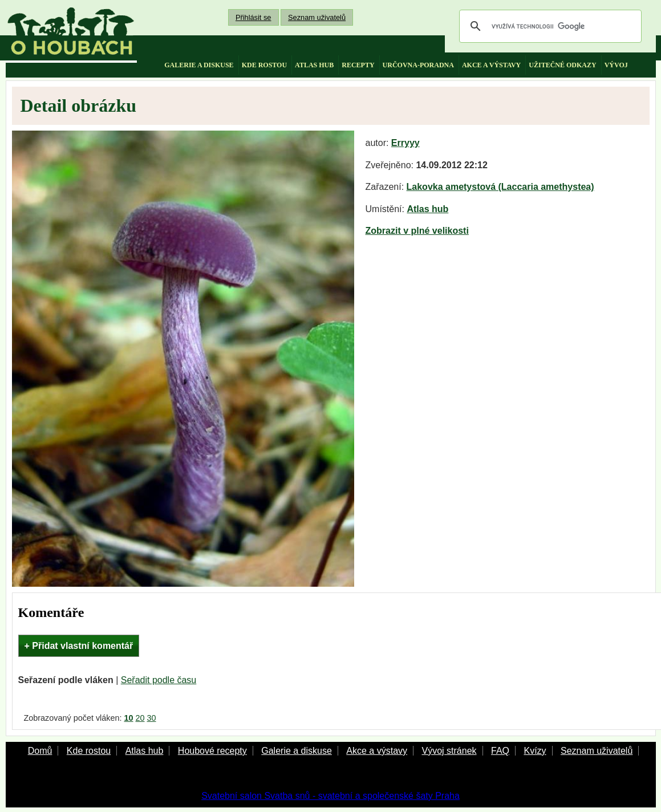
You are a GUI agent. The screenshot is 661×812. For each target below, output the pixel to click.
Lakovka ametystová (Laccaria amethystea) (500, 187)
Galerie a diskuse (297, 751)
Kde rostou (89, 751)
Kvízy (535, 751)
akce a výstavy (491, 65)
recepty (358, 65)
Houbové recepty (212, 751)
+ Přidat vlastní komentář (79, 646)
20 (140, 718)
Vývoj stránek (449, 751)
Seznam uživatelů (317, 17)
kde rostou (264, 65)
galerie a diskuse (199, 65)
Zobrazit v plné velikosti (417, 231)
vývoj (616, 65)
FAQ (500, 751)
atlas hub (314, 65)
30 (152, 718)
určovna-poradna (418, 65)
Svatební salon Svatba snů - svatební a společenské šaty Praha (330, 796)
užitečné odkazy (562, 65)
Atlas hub (427, 209)
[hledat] (549, 26)
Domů (40, 751)
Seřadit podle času (159, 680)
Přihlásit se (254, 17)
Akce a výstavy (377, 751)
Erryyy (405, 143)
